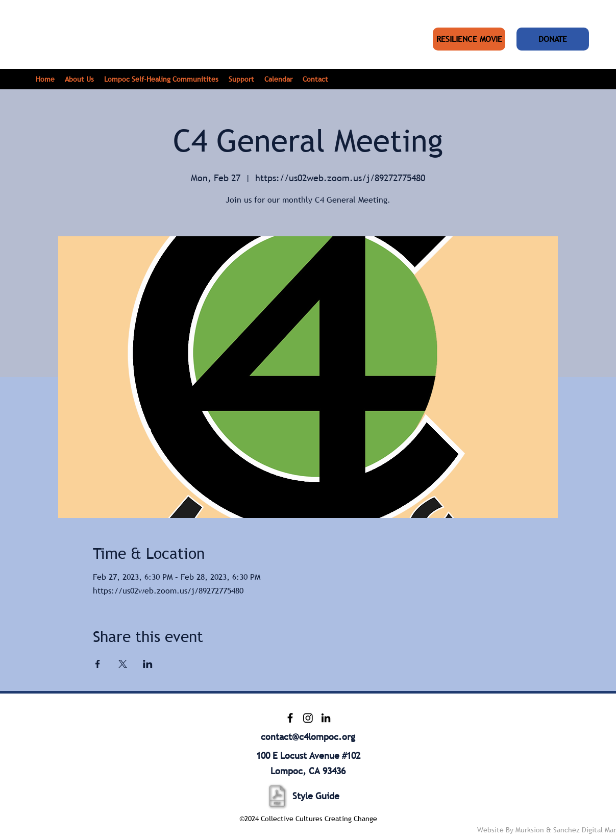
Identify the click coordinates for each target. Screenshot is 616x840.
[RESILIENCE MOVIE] (469, 39)
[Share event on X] (123, 664)
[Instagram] (308, 718)
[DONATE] (553, 39)
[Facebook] (290, 718)
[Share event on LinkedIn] (148, 664)
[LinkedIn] (326, 718)
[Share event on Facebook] (98, 664)
